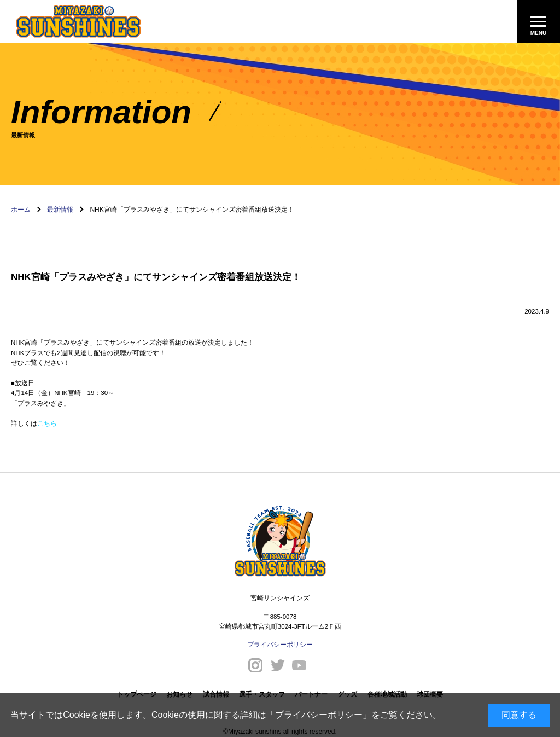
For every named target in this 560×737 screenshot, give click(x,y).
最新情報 (60, 210)
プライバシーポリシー (319, 715)
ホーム (21, 210)
